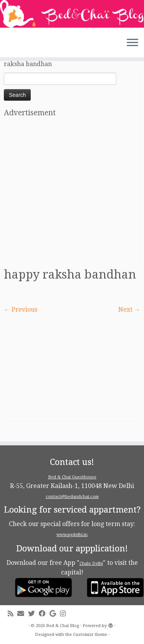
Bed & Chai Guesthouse (72, 477)
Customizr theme (90, 635)
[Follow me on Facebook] (44, 614)
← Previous (21, 310)
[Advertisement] (72, 193)
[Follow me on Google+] (55, 614)
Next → (129, 310)
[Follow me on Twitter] (33, 614)
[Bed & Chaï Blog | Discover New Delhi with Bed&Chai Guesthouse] (72, 14)
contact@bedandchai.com (72, 497)
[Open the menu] (132, 43)
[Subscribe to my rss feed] (12, 614)
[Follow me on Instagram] (65, 614)
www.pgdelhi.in (72, 535)
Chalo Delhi (91, 563)
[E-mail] (23, 614)
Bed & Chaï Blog (63, 626)
